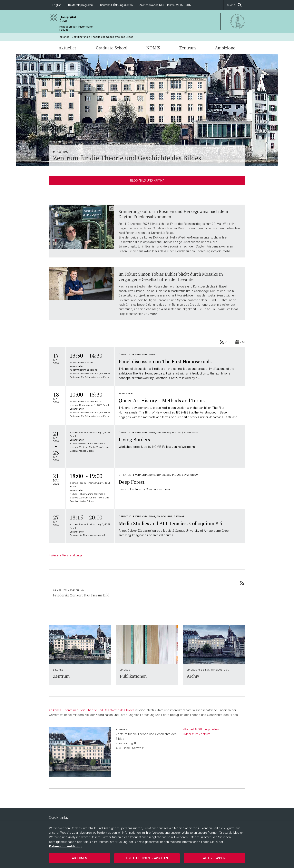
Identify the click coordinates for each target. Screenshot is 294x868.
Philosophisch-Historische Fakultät (76, 28)
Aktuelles (68, 48)
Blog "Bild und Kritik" (147, 180)
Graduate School (112, 48)
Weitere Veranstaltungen (67, 555)
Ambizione (225, 48)
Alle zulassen (214, 858)
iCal (240, 342)
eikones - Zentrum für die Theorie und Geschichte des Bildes (96, 37)
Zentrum (188, 48)
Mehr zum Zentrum (197, 734)
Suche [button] (234, 5)
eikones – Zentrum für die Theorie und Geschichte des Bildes (93, 710)
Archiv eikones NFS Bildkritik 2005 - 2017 (165, 5)
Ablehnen (80, 858)
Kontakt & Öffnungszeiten (116, 5)
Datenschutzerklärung (66, 846)
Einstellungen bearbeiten (147, 858)
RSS (225, 342)
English (57, 5)
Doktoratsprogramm (81, 5)
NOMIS (153, 48)
